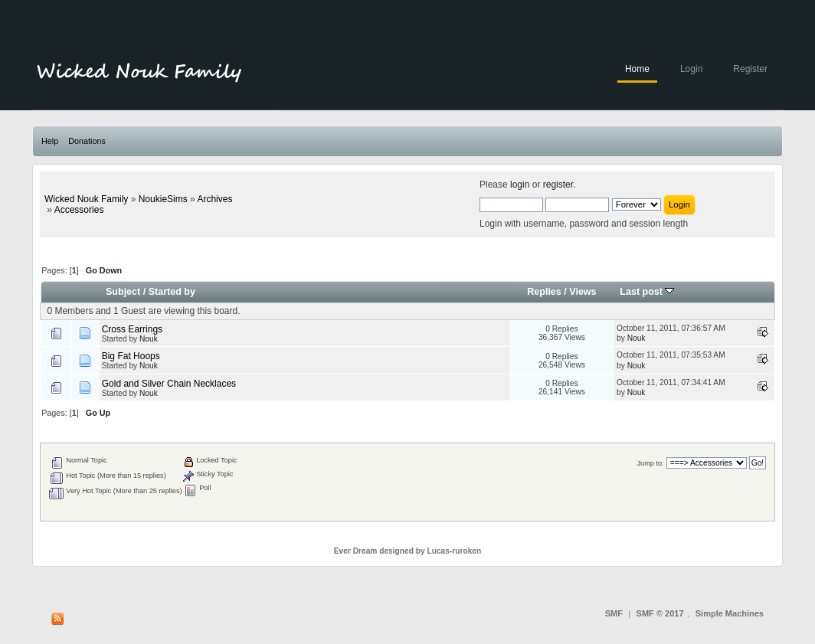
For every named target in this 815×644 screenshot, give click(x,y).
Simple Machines (730, 613)
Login (691, 69)
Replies (544, 292)
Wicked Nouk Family (86, 199)
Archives (214, 199)
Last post (647, 292)
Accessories (79, 210)
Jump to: (650, 463)
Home (637, 69)
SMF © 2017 (660, 613)
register (558, 185)
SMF (614, 613)
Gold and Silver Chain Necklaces (169, 384)
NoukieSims (163, 199)
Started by (172, 292)
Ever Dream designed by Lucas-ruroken (408, 551)
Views (583, 292)
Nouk (149, 339)
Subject (123, 292)
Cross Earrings (132, 329)
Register (750, 69)
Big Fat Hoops (131, 356)
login (520, 185)
